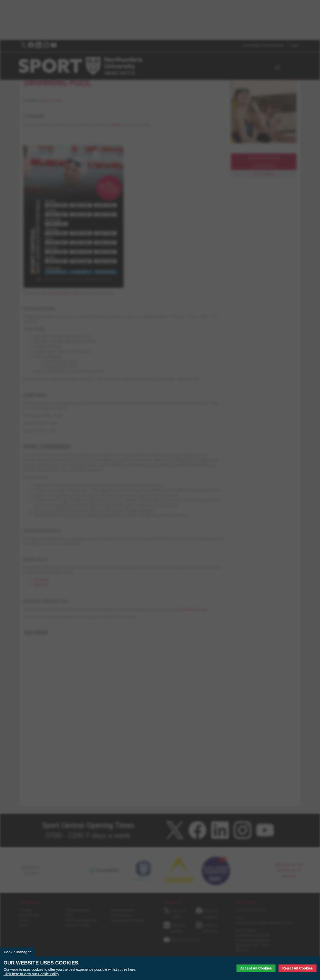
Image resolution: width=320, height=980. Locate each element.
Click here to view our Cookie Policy (31, 974)
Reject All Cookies (297, 968)
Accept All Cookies (256, 968)
